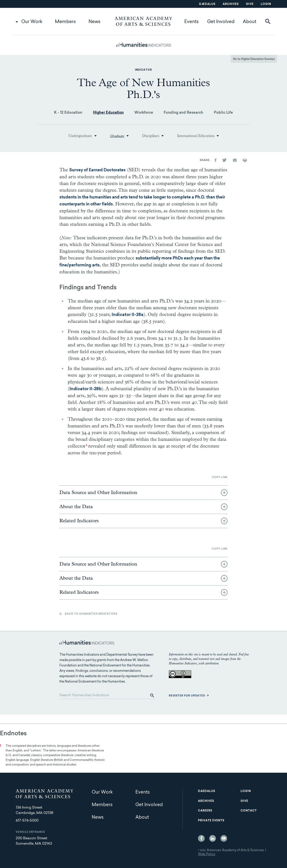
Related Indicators (79, 521)
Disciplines (151, 136)
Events (191, 22)
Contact (249, 811)
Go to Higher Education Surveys (254, 59)
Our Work (32, 22)
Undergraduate (80, 136)
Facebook (201, 838)
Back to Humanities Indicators (91, 614)
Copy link (220, 478)
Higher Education (108, 113)
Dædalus (207, 4)
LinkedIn (213, 838)
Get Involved (221, 22)
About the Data (76, 507)
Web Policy (207, 855)
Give (250, 4)
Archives (231, 4)
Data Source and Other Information (98, 493)
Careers (205, 811)
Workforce (144, 113)
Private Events (211, 821)
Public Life (223, 113)
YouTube (224, 838)
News (95, 22)
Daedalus (207, 791)
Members (65, 22)
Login (266, 4)
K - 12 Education (68, 113)
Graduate (117, 136)
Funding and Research (183, 113)
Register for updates (187, 696)
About (250, 22)
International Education (196, 136)
